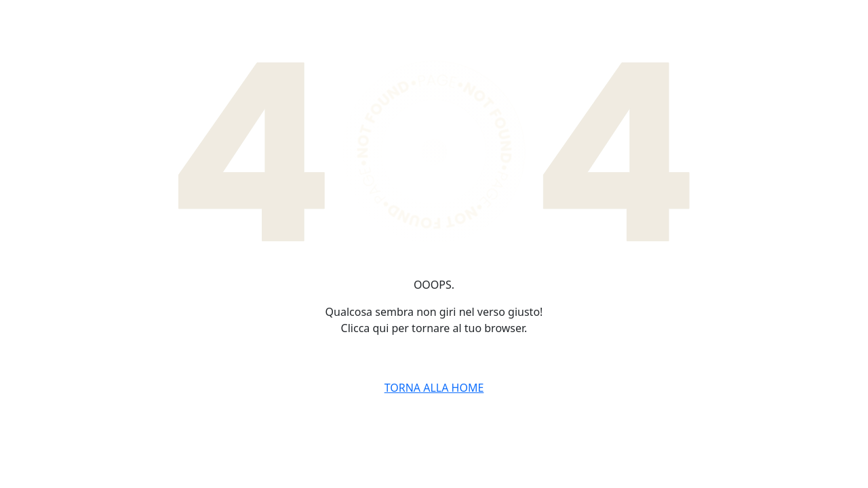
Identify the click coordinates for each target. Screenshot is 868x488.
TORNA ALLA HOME (434, 388)
